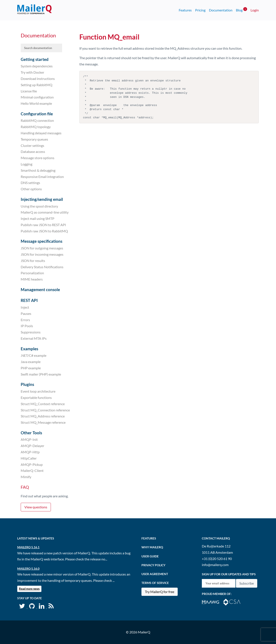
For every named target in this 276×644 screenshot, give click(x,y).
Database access (33, 151)
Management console (40, 289)
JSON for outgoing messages (42, 248)
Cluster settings (32, 145)
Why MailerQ (152, 547)
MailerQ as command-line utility (45, 212)
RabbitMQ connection (37, 120)
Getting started (35, 59)
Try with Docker (32, 72)
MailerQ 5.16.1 (28, 547)
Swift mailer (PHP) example (41, 374)
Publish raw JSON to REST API (43, 225)
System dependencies (37, 66)
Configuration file (37, 114)
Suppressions (31, 332)
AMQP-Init (29, 439)
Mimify (26, 477)
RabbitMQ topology (36, 127)
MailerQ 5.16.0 (28, 569)
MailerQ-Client (32, 470)
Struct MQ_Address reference (43, 416)
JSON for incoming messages (42, 254)
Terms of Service (155, 583)
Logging (27, 164)
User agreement (155, 574)
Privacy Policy (153, 565)
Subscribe (247, 583)
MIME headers (32, 279)
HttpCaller (29, 458)
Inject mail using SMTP (38, 218)
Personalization (32, 273)
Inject (25, 307)
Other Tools (31, 433)
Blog (241, 10)
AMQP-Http (30, 452)
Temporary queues (34, 139)
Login (255, 10)
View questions (36, 507)
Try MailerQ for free (160, 592)
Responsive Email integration (42, 176)
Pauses (26, 313)
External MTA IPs (34, 338)
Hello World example (36, 103)
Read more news (29, 589)
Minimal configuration (37, 97)
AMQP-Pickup (32, 464)
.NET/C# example (34, 355)
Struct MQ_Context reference (43, 404)
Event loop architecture (38, 391)
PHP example (31, 368)
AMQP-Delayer (32, 446)
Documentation (221, 10)
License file (29, 91)
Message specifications (42, 241)
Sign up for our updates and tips (229, 574)
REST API (29, 300)
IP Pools (27, 326)
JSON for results (33, 261)
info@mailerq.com (215, 565)
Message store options (38, 158)
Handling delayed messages (41, 133)
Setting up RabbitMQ (37, 85)
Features (185, 10)
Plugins (27, 384)
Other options (31, 189)
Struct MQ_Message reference (43, 422)
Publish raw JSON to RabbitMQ (44, 231)
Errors (25, 320)
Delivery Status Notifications (42, 267)
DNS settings (30, 183)
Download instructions (38, 79)
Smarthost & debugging (38, 170)
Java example (31, 362)
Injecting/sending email (42, 199)
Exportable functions (36, 397)
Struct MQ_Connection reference (45, 410)
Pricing (200, 10)
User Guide (150, 556)
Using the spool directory (39, 206)
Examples (29, 349)
